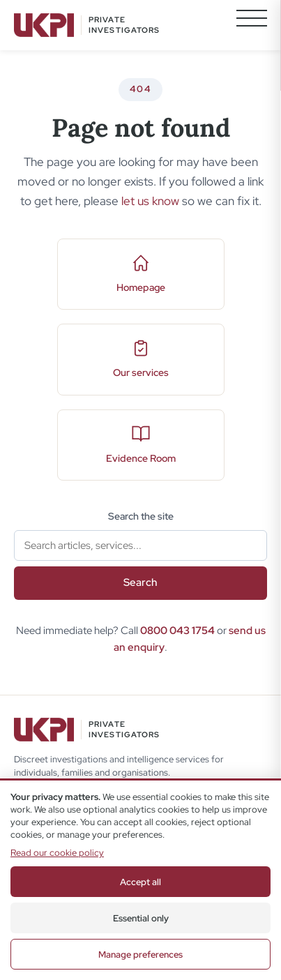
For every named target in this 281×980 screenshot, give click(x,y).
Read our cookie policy (57, 853)
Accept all (140, 882)
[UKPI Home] (87, 25)
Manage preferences (140, 955)
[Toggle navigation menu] (252, 25)
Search (140, 582)
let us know (150, 201)
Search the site (141, 516)
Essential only (141, 918)
